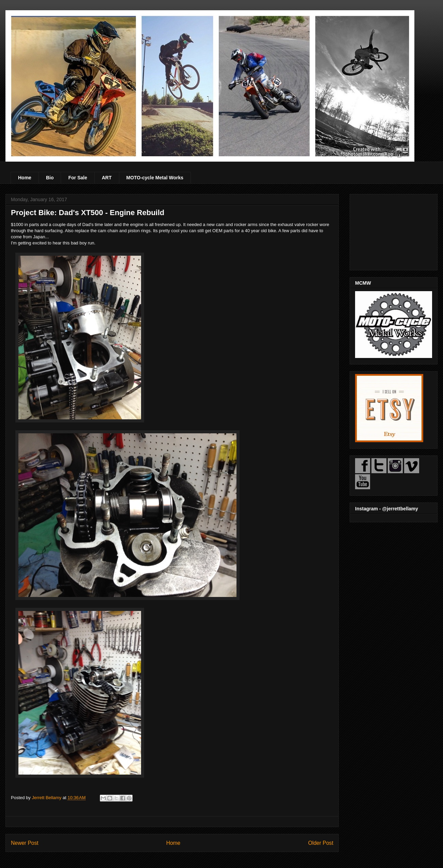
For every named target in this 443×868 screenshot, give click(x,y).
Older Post (321, 843)
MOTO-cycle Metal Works (155, 178)
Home (25, 178)
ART (107, 178)
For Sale (78, 178)
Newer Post (25, 843)
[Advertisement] (394, 231)
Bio (50, 178)
